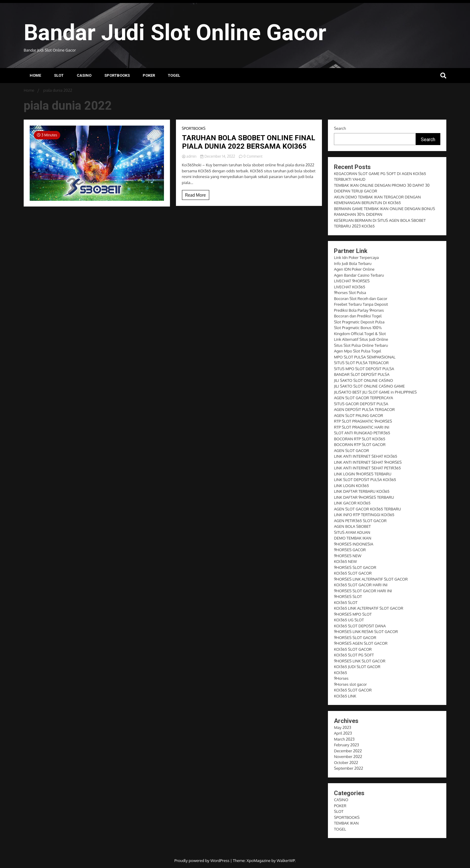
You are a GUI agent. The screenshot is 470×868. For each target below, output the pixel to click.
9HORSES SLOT (348, 596)
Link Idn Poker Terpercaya (356, 257)
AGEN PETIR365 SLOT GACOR (360, 521)
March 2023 (344, 739)
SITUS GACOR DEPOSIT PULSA (361, 404)
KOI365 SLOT (346, 602)
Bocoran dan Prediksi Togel (358, 316)
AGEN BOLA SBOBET (352, 526)
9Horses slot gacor (350, 684)
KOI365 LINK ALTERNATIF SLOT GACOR (369, 608)
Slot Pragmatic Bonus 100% (358, 328)
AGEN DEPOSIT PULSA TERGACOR (364, 409)
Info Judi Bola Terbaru (353, 263)
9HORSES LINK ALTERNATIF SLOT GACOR (371, 579)
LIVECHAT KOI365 (350, 287)
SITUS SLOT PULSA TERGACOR (361, 363)
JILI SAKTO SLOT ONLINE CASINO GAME (369, 386)
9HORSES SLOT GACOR (355, 567)
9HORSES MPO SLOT (353, 614)
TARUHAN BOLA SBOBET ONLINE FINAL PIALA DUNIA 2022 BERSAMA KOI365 (249, 142)
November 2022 (348, 757)
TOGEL (174, 75)
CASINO (84, 75)
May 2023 (342, 727)
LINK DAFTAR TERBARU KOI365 (362, 491)
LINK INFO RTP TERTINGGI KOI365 (364, 515)
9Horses (341, 678)
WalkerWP (286, 861)
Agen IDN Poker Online (354, 269)
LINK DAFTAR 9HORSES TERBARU (364, 497)
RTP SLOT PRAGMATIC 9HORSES (363, 421)
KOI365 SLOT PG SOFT (354, 655)
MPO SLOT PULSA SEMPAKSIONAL (365, 357)
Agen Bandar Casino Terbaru (359, 275)
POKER (149, 75)
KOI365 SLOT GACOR (353, 573)
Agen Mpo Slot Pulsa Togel (357, 351)
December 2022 (348, 751)
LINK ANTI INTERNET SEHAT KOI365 (366, 456)
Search (340, 128)
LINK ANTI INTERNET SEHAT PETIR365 (367, 468)
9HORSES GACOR (350, 550)
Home (35, 75)
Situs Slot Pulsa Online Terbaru (361, 345)
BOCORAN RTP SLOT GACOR (360, 444)
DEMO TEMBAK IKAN (352, 538)
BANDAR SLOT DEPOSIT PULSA (362, 374)
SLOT (59, 75)
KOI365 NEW (345, 561)
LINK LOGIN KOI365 (351, 486)
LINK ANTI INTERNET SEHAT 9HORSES (368, 462)
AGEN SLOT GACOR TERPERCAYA (363, 398)
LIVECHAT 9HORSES (352, 281)
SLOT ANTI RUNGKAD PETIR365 (362, 433)
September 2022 (348, 768)
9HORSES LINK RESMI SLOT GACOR (366, 632)
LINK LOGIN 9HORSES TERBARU (363, 474)
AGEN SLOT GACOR (351, 450)
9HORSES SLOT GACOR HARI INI (363, 591)
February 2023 (346, 745)
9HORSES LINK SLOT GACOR (360, 661)
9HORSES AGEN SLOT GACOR (361, 643)
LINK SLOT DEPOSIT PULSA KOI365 (365, 480)
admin (190, 156)
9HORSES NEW (348, 556)
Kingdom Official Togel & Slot (360, 334)
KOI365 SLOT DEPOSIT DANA (360, 626)
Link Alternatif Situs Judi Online (361, 339)
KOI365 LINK (345, 696)
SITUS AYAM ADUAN (352, 532)
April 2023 (343, 733)
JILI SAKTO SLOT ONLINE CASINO (363, 380)
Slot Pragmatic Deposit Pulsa (359, 322)
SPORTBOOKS (117, 75)
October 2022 (346, 762)
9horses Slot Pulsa (350, 293)
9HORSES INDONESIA (354, 544)
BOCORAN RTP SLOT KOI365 (360, 439)
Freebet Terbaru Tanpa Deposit (361, 304)
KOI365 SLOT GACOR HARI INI (361, 585)
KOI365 (340, 673)
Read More (196, 195)
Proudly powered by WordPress (202, 861)
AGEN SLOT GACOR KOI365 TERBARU (367, 509)
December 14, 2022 (218, 156)
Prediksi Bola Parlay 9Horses (359, 310)
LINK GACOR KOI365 (352, 503)
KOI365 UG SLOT (349, 620)
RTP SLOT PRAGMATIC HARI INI (361, 427)
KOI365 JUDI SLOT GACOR (357, 667)
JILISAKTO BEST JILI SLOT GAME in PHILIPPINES (375, 392)
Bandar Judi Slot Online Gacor (175, 32)
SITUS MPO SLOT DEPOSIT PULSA (364, 369)
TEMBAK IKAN (346, 823)
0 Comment (253, 156)
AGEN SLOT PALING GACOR (358, 415)
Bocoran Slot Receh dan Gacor (361, 299)
